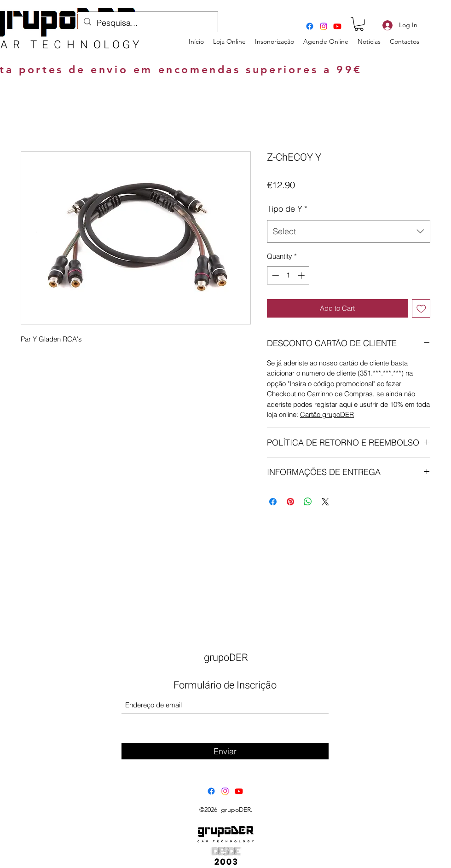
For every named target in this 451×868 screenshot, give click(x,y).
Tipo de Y (287, 209)
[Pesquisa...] (147, 23)
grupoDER (226, 658)
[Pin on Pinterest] (290, 502)
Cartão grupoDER (327, 414)
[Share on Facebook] (273, 502)
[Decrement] (275, 275)
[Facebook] (310, 26)
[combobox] (349, 231)
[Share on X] (325, 502)
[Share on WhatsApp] (308, 502)
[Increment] (302, 275)
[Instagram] (324, 26)
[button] (359, 24)
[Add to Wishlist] (421, 309)
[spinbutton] (288, 275)
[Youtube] (337, 26)
